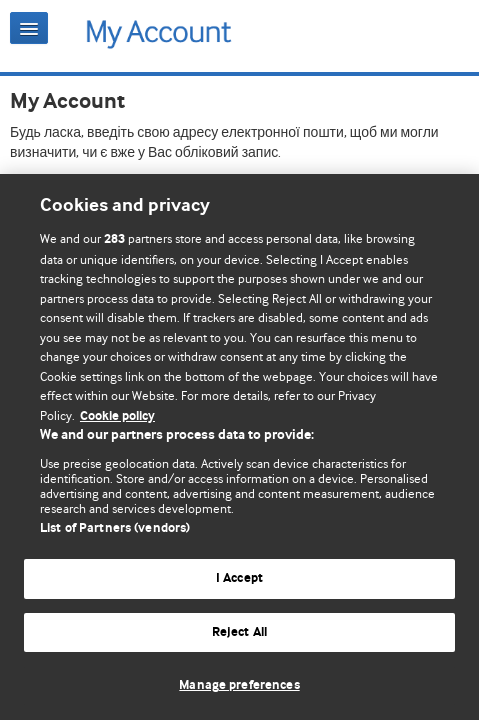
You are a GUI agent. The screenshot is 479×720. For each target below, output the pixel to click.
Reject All (239, 632)
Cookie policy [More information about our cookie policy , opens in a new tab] (117, 416)
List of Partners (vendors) (115, 528)
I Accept (239, 578)
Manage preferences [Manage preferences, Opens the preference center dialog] (239, 685)
